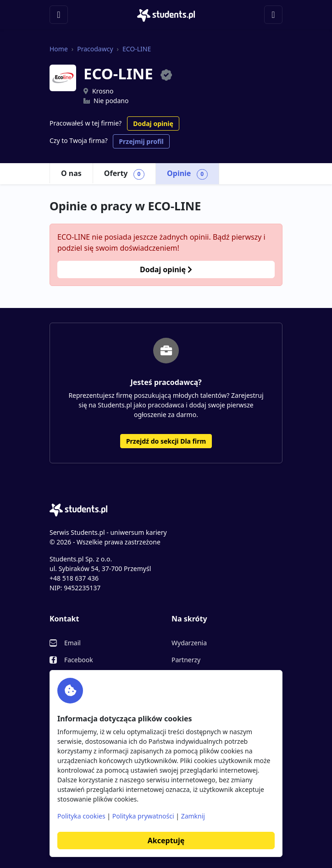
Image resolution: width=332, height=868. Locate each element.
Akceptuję (166, 841)
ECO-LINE (137, 49)
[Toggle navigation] (59, 15)
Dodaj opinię (153, 124)
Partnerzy (186, 660)
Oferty (124, 174)
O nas (71, 173)
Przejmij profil (141, 141)
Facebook (79, 660)
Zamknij (193, 816)
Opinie (187, 174)
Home (59, 49)
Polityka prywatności (143, 816)
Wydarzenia (189, 643)
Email (72, 643)
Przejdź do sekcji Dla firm (166, 441)
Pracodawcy (95, 49)
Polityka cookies (81, 816)
